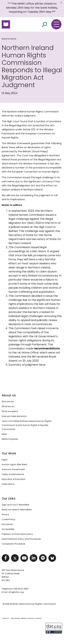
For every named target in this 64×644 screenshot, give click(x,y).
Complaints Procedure (13, 544)
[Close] (61, 3)
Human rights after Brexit (14, 464)
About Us (9, 395)
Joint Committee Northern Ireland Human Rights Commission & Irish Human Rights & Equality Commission (27, 425)
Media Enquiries (10, 439)
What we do (8, 406)
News (4, 434)
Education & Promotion (14, 479)
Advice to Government (13, 469)
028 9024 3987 (21, 589)
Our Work (9, 453)
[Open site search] (44, 24)
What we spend (10, 411)
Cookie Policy (8, 519)
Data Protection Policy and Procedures (21, 539)
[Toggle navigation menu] (56, 24)
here (42, 365)
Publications (8, 484)
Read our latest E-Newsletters (17, 510)
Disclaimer (7, 524)
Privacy (5, 514)
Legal (4, 460)
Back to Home (9, 39)
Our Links (9, 498)
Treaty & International (13, 474)
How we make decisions (14, 416)
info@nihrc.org (16, 592)
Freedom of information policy (17, 534)
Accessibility (8, 529)
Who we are (8, 402)
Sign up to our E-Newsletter (15, 505)
